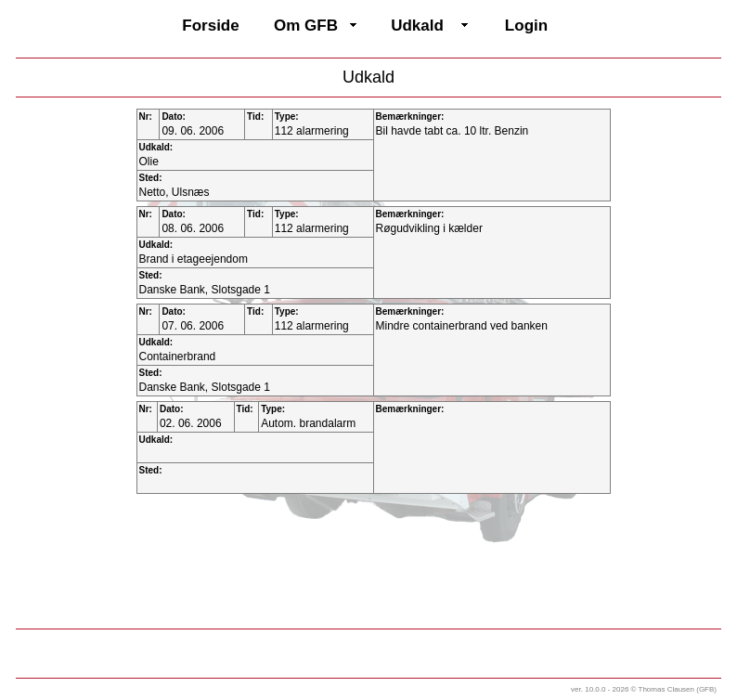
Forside (210, 26)
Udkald (417, 26)
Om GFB (306, 26)
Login (526, 26)
